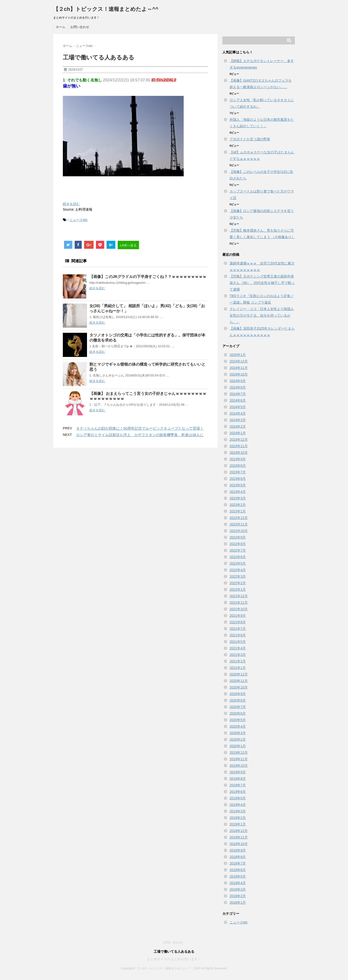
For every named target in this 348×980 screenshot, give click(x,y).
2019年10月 (239, 766)
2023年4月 (238, 492)
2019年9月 (238, 772)
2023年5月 (238, 485)
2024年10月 (239, 374)
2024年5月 (238, 407)
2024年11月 (239, 368)
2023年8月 (238, 466)
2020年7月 (238, 707)
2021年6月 (238, 635)
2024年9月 (238, 381)
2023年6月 (238, 479)
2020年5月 (238, 720)
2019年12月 (239, 753)
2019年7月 (238, 785)
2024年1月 (238, 433)
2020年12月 (239, 674)
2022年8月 (238, 544)
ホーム (61, 27)
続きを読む (71, 204)
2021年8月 (238, 622)
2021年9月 (238, 616)
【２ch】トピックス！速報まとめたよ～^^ (106, 9)
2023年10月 (239, 453)
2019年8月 (238, 779)
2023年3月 (238, 498)
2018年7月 (238, 863)
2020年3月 (238, 733)
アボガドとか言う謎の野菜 (250, 139)
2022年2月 (238, 583)
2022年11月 (239, 524)
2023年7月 (238, 472)
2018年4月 (238, 883)
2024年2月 (238, 426)
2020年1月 (238, 746)
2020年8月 (238, 700)
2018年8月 (238, 857)
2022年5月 (238, 563)
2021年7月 (238, 629)
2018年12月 (239, 831)
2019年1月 (238, 824)
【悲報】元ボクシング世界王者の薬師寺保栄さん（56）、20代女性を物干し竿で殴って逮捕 (262, 283)
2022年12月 (239, 518)
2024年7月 (238, 394)
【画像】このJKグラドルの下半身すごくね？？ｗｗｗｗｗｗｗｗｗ (148, 277)
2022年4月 (238, 570)
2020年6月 (238, 713)
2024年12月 (239, 361)
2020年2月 (238, 739)
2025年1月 (238, 355)
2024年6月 (238, 400)
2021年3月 (238, 655)
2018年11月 (239, 837)
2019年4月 (238, 805)
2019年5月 (238, 798)
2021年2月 (238, 661)
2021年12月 (239, 596)
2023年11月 (239, 446)
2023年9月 (238, 459)
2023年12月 (239, 440)
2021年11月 (239, 603)
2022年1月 (238, 589)
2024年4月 (238, 413)
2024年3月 (238, 420)
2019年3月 (238, 811)
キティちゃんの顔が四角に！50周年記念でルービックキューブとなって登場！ (140, 428)
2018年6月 (238, 870)
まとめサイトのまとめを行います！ (174, 959)
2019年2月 (238, 818)
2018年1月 (238, 902)
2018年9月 (238, 850)
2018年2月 (238, 896)
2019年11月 (239, 759)
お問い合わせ (80, 27)
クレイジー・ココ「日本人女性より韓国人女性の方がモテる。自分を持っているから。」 (262, 315)
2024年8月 (238, 387)
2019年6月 (238, 792)
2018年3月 (238, 889)
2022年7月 (238, 550)
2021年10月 (239, 609)
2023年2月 (238, 505)
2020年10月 (239, 687)
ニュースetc (78, 220)
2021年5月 (238, 642)
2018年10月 (239, 844)
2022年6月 (238, 557)
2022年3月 (238, 576)
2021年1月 (238, 668)
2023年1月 (238, 511)
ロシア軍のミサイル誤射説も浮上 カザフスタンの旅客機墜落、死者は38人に (140, 435)
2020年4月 (238, 726)
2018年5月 (238, 876)
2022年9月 (238, 537)
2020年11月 (239, 681)
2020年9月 (238, 694)
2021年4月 (238, 648)
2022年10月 (239, 531)
